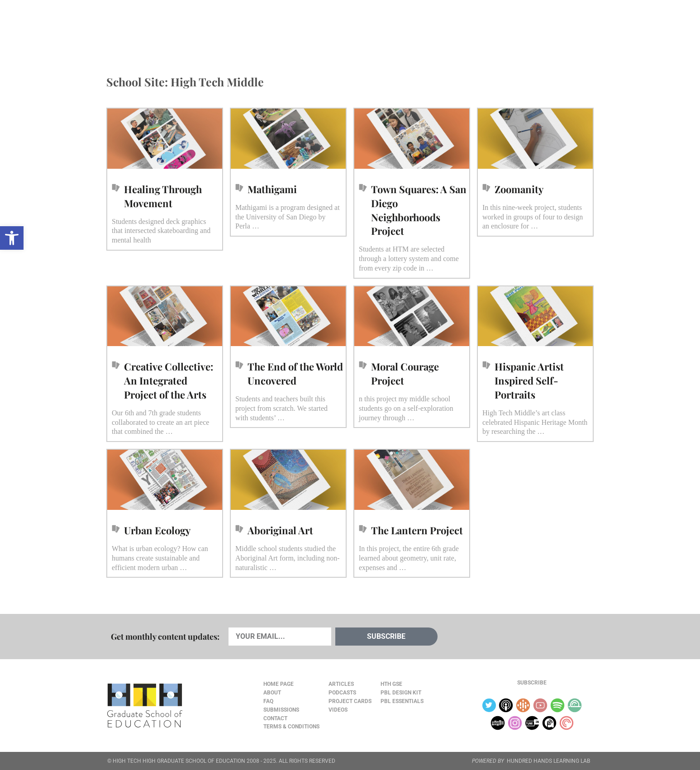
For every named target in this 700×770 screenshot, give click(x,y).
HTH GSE (391, 684)
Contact (275, 718)
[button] (12, 238)
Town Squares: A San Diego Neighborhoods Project (419, 210)
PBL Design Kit (401, 693)
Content (561, 28)
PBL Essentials (402, 701)
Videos (258, 28)
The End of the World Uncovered (295, 373)
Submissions (281, 710)
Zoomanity (519, 189)
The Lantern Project (417, 530)
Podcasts (216, 28)
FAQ (268, 701)
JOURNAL (489, 28)
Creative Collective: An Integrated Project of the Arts (169, 380)
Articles (133, 28)
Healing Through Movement (163, 196)
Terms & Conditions (291, 727)
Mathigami (272, 189)
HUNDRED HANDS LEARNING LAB (548, 761)
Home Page (279, 684)
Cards (174, 28)
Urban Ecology (157, 530)
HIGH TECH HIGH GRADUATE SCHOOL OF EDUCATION (179, 761)
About (523, 28)
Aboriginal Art (280, 530)
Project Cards (350, 701)
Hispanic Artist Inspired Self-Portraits (529, 380)
